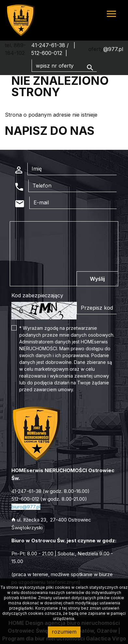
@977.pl (113, 49)
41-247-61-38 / (51, 45)
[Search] (64, 66)
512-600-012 (47, 53)
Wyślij (97, 279)
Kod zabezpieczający (37, 295)
